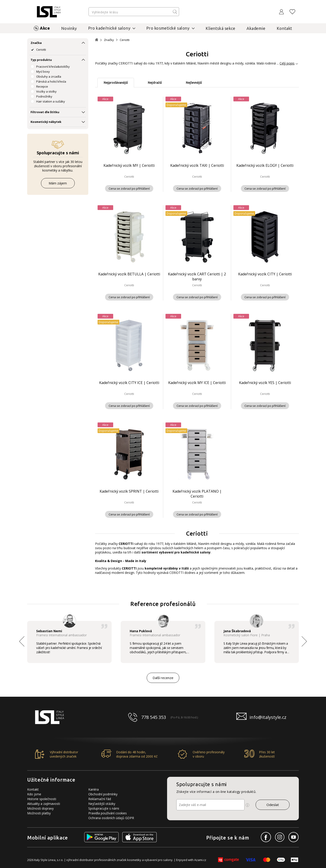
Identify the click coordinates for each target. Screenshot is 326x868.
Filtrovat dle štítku (45, 112)
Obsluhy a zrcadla (49, 76)
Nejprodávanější (116, 83)
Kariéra (93, 789)
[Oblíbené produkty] (292, 12)
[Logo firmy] (49, 12)
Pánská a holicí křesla (51, 81)
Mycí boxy (43, 72)
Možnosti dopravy (40, 808)
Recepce (42, 86)
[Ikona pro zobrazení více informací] (247, 805)
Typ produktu (41, 60)
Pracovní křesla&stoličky (53, 67)
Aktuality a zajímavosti (44, 804)
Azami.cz (200, 860)
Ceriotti (41, 50)
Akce (45, 28)
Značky (109, 40)
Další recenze (163, 678)
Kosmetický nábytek (46, 122)
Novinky (69, 28)
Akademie (256, 28)
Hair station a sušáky (51, 101)
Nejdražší (155, 83)
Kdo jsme (34, 794)
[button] (304, 641)
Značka (36, 43)
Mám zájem (58, 183)
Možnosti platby (39, 813)
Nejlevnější (194, 83)
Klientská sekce (221, 28)
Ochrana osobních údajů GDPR (111, 818)
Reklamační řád (100, 799)
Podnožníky (44, 96)
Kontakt (284, 28)
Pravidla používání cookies (108, 813)
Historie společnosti (42, 799)
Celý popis (287, 63)
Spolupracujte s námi (104, 808)
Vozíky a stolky (46, 91)
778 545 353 (154, 717)
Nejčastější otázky (102, 804)
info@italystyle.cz (268, 717)
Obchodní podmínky (103, 794)
